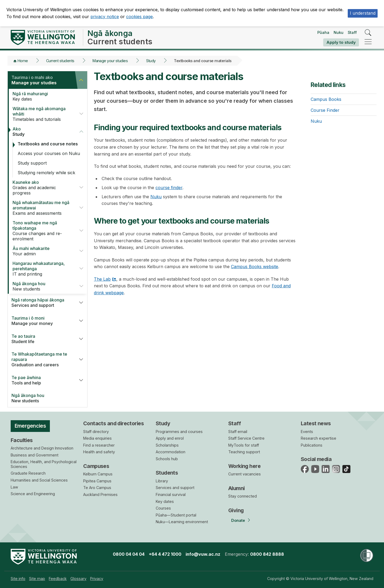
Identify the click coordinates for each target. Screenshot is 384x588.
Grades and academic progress (42, 188)
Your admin (42, 251)
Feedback (58, 579)
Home (23, 61)
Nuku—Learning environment (182, 522)
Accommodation (171, 452)
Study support (32, 163)
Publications (312, 445)
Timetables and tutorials (42, 114)
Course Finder (325, 110)
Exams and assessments (42, 208)
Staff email (238, 432)
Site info (18, 579)
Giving (236, 510)
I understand (363, 13)
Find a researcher (99, 445)
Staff (352, 32)
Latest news (316, 423)
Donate (238, 520)
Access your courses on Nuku (49, 153)
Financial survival (171, 494)
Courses (163, 508)
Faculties (22, 440)
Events (307, 432)
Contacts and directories (113, 423)
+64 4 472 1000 (165, 554)
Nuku (339, 32)
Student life (41, 339)
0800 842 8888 (267, 554)
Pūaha (323, 32)
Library (162, 481)
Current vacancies (245, 474)
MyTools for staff (244, 445)
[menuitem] (18, 579)
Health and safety (99, 452)
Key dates (45, 96)
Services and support (41, 303)
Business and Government (35, 455)
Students (167, 473)
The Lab (102, 279)
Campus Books (326, 99)
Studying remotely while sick (46, 173)
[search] (368, 33)
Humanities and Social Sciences (39, 480)
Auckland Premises (100, 494)
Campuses (96, 466)
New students (42, 286)
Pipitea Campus (97, 481)
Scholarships (167, 445)
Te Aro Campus (97, 488)
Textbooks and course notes (48, 144)
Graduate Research (28, 473)
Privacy (97, 579)
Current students (60, 61)
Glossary (78, 579)
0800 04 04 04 (129, 554)
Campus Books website (255, 267)
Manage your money (41, 321)
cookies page (139, 17)
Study (151, 61)
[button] (81, 80)
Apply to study (341, 42)
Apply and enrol (170, 438)
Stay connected (243, 496)
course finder (169, 188)
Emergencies (30, 426)
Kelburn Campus (98, 474)
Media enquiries (97, 438)
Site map (37, 579)
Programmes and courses (179, 432)
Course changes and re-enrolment (42, 231)
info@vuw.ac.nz (203, 554)
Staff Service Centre (246, 438)
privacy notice (105, 17)
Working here (244, 466)
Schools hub (167, 459)
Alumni (237, 488)
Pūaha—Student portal (176, 515)
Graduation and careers (41, 359)
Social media (316, 459)
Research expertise (319, 438)
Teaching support (244, 452)
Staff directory (96, 432)
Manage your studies (110, 61)
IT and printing (42, 269)
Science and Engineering (33, 494)
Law (14, 487)
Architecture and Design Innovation (42, 448)
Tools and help (41, 380)
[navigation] (368, 42)
